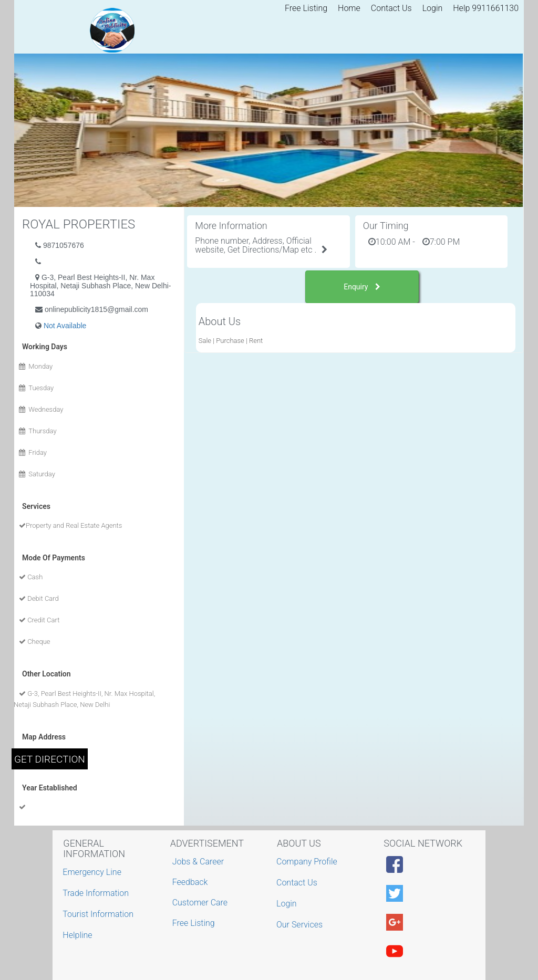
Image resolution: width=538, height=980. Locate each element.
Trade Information (97, 893)
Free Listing (306, 8)
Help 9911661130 (486, 8)
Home (349, 8)
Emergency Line (93, 872)
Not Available (65, 326)
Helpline (79, 935)
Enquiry (362, 287)
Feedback (190, 882)
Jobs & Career (198, 862)
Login (433, 8)
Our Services (301, 925)
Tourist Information (99, 914)
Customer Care (200, 903)
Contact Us (391, 8)
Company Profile (308, 862)
